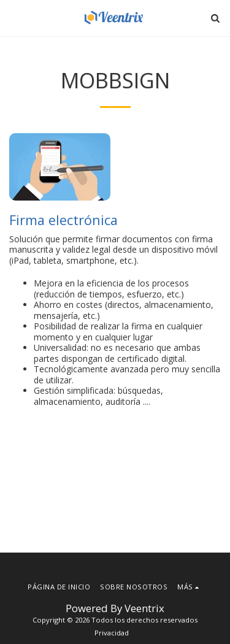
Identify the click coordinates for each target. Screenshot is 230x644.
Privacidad (112, 633)
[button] (13, 17)
